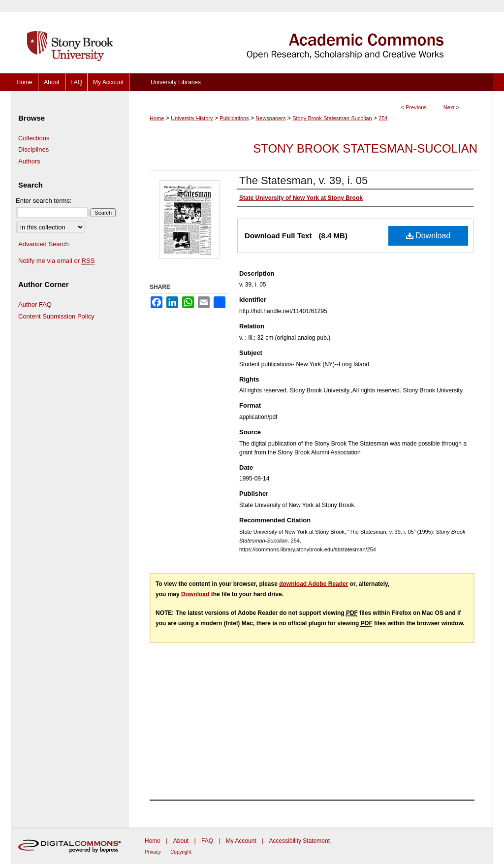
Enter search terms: (44, 201)
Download (428, 236)
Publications (234, 118)
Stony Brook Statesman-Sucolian (332, 118)
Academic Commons (311, 37)
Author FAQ (35, 304)
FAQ (207, 841)
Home (157, 118)
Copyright (181, 852)
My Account (241, 841)
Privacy (153, 852)
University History (192, 118)
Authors (29, 161)
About (181, 841)
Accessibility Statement (299, 841)
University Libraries (176, 82)
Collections (34, 138)
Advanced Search (44, 244)
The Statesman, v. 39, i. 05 (303, 180)
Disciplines (33, 149)
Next (449, 107)
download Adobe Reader (314, 584)
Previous (416, 107)
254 (383, 118)
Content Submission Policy (56, 316)
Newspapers (270, 118)
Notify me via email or (56, 261)
